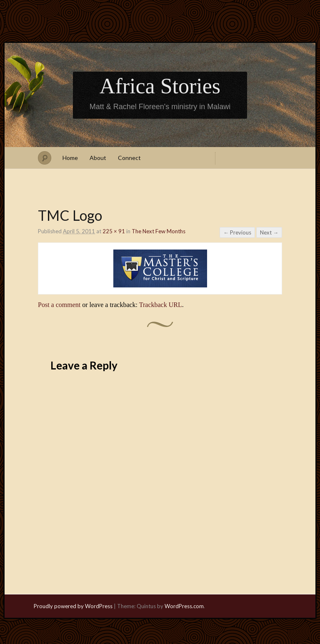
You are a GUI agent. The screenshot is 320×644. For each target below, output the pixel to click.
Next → (269, 232)
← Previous (237, 232)
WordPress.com (184, 606)
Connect (129, 158)
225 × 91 (114, 231)
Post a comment (59, 305)
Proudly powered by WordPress (73, 606)
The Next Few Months (159, 231)
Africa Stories (160, 86)
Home (70, 158)
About (98, 158)
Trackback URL (161, 305)
